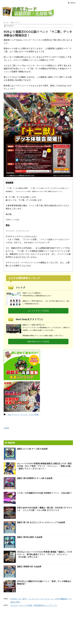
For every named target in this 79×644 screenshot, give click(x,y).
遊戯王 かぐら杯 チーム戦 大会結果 (32, 449)
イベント (24, 415)
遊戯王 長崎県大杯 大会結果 (29, 567)
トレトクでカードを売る (38, 311)
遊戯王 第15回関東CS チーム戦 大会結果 (35, 478)
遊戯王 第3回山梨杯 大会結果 (30, 537)
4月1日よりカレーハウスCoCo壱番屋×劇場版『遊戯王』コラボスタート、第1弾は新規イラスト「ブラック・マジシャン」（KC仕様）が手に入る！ (44, 554)
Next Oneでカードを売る (38, 342)
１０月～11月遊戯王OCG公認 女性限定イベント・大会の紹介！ (45, 493)
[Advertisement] (21, 627)
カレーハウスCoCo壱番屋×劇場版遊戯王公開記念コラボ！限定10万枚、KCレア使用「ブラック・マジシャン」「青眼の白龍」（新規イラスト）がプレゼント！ (45, 466)
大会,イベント (13, 415)
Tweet (6, 428)
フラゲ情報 (34, 415)
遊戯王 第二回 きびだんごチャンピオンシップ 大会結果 (41, 522)
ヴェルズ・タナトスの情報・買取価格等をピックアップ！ (34, 605)
